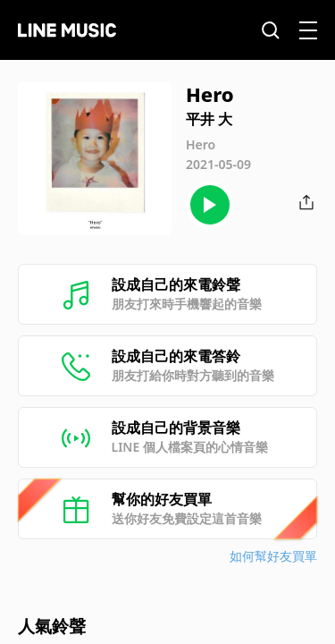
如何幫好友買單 (273, 556)
